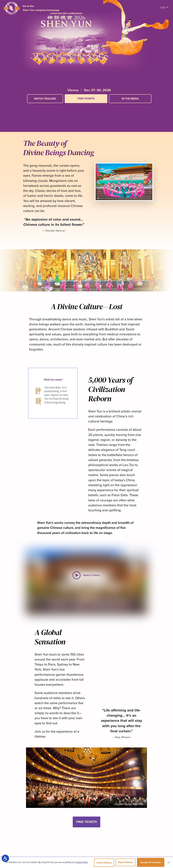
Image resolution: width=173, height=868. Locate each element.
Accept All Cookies (151, 863)
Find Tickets (86, 98)
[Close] (169, 863)
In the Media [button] (130, 99)
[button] (89, 106)
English (164, 7)
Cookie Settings (100, 863)
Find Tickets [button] (86, 822)
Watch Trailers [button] (45, 99)
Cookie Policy (81, 863)
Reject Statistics (124, 863)
